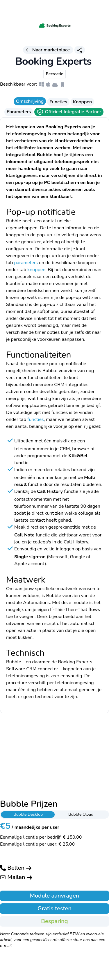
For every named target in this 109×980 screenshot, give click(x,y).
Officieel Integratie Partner (69, 112)
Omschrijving (30, 101)
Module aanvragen (54, 896)
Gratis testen (54, 908)
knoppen (36, 270)
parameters (26, 263)
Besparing (54, 921)
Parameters (19, 112)
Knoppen (82, 102)
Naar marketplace (48, 50)
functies (35, 419)
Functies (58, 102)
